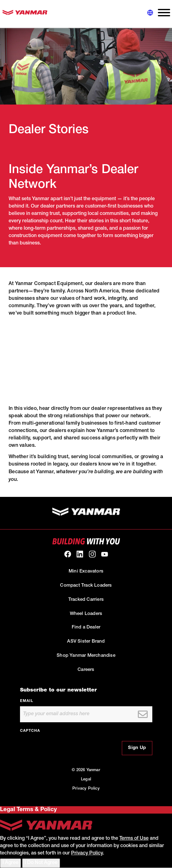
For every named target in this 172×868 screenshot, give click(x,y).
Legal (86, 780)
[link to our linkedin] (80, 554)
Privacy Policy (86, 789)
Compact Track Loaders (86, 586)
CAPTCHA (30, 731)
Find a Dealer (86, 627)
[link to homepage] (25, 14)
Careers (86, 670)
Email (27, 701)
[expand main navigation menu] (162, 14)
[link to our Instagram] (92, 554)
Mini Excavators (86, 571)
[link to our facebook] (68, 554)
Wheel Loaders (86, 614)
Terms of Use (134, 839)
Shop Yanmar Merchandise (86, 656)
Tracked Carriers (86, 600)
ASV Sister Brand (86, 642)
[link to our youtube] (105, 554)
